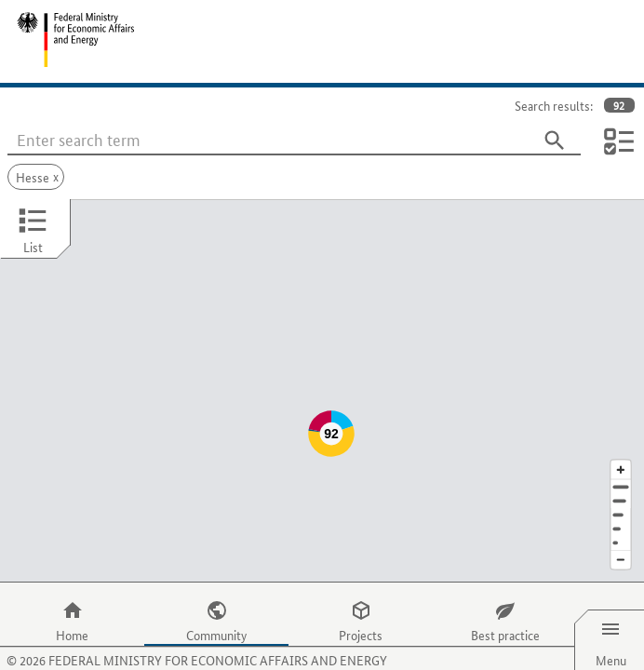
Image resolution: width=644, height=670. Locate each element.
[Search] (555, 141)
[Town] (621, 464)
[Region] (621, 478)
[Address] (621, 450)
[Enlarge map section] (621, 432)
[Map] (322, 372)
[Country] (621, 492)
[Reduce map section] (621, 523)
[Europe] (621, 506)
